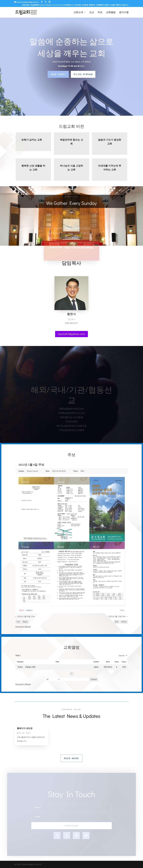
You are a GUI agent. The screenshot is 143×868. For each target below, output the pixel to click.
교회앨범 (111, 13)
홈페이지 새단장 (25, 728)
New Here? (58, 74)
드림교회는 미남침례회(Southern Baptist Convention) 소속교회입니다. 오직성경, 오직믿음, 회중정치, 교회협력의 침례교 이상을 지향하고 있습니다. (75, 5)
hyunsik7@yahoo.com (71, 334)
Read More (71, 758)
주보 (100, 13)
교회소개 (78, 13)
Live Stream (85, 74)
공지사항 (124, 13)
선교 (92, 13)
